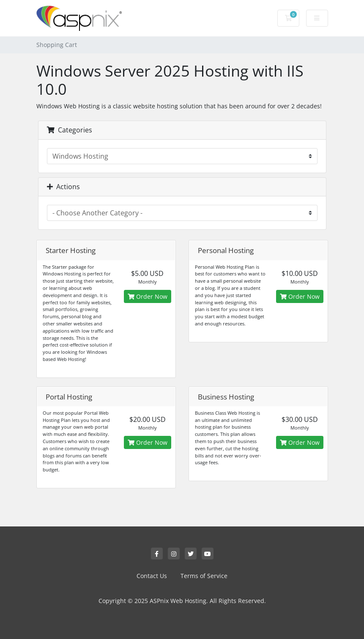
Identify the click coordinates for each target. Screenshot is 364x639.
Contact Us (152, 576)
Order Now (148, 296)
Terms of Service (204, 576)
